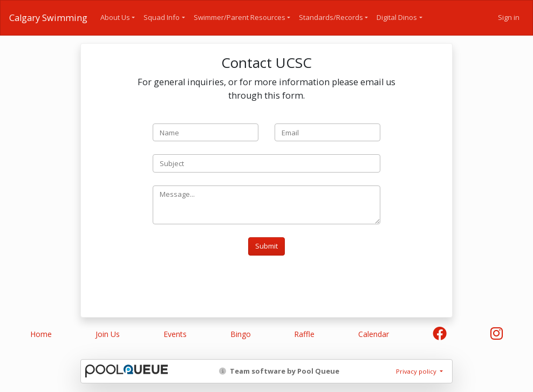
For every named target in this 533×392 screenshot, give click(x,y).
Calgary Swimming (48, 18)
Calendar (374, 334)
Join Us (108, 334)
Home (41, 334)
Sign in (509, 17)
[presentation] (235, 285)
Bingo (241, 334)
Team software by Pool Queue (279, 371)
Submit (266, 246)
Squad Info (162, 17)
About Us (115, 17)
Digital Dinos (397, 17)
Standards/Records (331, 17)
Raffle (304, 334)
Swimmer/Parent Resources (240, 17)
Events (175, 334)
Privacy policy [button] (417, 371)
